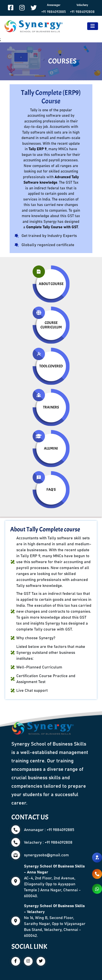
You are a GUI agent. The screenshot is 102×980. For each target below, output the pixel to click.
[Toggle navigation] (93, 26)
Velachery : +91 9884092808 (48, 842)
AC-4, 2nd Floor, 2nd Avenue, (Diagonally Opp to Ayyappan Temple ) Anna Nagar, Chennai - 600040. (54, 881)
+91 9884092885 (54, 12)
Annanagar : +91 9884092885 (49, 830)
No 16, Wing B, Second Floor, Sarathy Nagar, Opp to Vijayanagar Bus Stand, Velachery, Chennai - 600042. (55, 921)
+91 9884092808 (82, 12)
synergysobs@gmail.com (46, 855)
